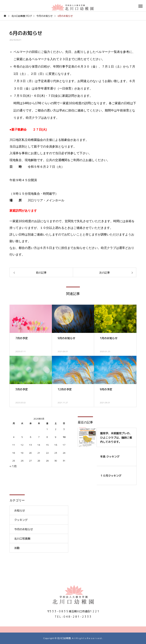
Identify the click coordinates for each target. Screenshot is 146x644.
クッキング (21, 520)
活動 (17, 548)
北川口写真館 (22, 539)
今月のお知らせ (24, 529)
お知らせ (20, 510)
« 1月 (13, 466)
